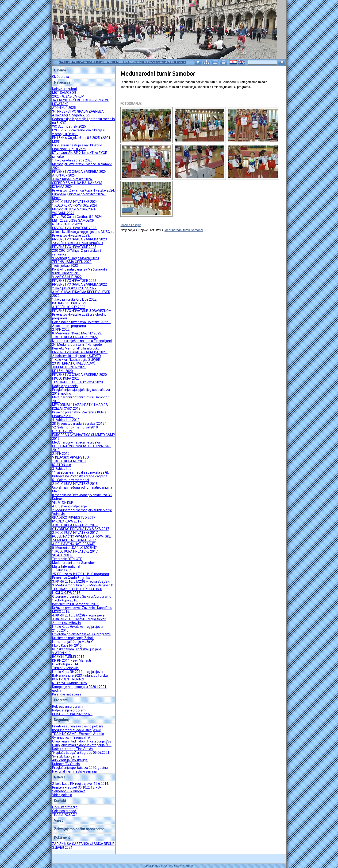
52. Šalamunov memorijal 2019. (75, 427)
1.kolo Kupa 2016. (65, 600)
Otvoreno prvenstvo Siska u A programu (82, 597)
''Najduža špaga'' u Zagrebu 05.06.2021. (81, 753)
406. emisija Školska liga (70, 760)
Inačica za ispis (131, 225)
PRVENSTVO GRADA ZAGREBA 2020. (80, 375)
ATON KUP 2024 (64, 175)
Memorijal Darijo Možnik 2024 (74, 209)
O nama (60, 70)
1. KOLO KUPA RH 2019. (69, 461)
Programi (61, 700)
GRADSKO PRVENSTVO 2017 (74, 518)
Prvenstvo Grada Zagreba (71, 578)
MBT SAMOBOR (64, 93)
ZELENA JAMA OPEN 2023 (72, 262)
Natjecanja (62, 82)
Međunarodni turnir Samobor (74, 563)
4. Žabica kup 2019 (66, 420)
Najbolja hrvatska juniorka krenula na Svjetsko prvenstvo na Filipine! (122, 62)
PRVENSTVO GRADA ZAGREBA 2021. (80, 352)
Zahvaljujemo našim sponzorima (79, 829)
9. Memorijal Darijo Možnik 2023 (75, 258)
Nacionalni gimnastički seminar (75, 771)
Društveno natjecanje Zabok (73, 638)
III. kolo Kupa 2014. (65, 664)
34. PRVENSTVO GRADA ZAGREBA (78, 111)
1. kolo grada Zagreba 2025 (72, 160)
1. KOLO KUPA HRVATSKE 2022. (75, 337)
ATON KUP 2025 (64, 108)
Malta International (66, 566)
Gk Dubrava (61, 77)
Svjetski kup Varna (66, 756)
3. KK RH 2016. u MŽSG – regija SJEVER (81, 581)
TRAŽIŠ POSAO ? (65, 815)
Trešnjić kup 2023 (65, 266)
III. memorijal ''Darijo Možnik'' (73, 642)
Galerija (60, 777)
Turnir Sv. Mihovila (65, 668)
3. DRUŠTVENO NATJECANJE (73, 544)
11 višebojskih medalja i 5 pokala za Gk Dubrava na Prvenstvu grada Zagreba (81, 474)
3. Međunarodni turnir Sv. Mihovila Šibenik (83, 585)
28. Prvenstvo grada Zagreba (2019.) (79, 424)
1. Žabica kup (62, 570)
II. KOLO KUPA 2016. (67, 593)
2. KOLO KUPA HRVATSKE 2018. (75, 484)
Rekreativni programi (68, 707)
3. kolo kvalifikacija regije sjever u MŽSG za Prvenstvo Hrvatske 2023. (83, 234)
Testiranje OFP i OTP (67, 559)
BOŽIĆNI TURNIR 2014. (69, 657)
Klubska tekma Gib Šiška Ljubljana (77, 649)
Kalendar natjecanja (67, 694)
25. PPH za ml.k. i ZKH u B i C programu (81, 574)
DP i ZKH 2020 (62, 371)
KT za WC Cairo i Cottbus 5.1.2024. (77, 217)
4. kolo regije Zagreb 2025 (71, 115)
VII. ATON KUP (62, 555)
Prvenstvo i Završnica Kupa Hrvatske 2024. (83, 190)
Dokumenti (62, 837)
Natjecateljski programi (69, 710)
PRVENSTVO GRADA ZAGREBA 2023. (80, 239)
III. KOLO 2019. (62, 431)
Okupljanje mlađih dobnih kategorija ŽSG (82, 741)
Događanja (62, 720)
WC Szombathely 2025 (69, 126)
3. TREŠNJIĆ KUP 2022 (69, 307)
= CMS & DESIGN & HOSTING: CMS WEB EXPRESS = (169, 866)
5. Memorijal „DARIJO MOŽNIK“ (75, 548)
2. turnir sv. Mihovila (66, 623)
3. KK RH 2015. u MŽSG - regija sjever (79, 619)
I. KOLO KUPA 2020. (66, 378)
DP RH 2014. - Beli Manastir (72, 660)
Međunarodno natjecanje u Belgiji (77, 442)
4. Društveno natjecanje (69, 506)
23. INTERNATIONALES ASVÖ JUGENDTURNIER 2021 (74, 365)
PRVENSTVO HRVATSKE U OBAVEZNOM (82, 311)
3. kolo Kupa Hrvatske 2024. (72, 179)
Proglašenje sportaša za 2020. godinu (80, 768)
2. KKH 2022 (61, 330)
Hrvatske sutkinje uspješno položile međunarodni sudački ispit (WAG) (78, 728)
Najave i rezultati (64, 89)
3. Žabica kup (62, 469)
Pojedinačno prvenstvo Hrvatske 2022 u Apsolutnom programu (81, 324)
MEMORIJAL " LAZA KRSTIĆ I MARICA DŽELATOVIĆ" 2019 (80, 407)
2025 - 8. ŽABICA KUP (68, 96)
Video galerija (62, 795)
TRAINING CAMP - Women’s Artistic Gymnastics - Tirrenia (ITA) (78, 736)
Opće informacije (65, 807)
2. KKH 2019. (61, 454)
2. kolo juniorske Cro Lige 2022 (74, 288)
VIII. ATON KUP (63, 503)
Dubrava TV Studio (66, 764)
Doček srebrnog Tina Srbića (72, 749)
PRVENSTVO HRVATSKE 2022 (74, 281)
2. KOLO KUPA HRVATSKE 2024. (75, 202)
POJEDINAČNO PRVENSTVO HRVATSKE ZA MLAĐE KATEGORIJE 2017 (81, 538)
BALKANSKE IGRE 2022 (69, 303)
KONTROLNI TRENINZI (68, 679)
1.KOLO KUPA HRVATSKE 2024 (75, 205)
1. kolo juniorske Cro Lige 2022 (74, 299)
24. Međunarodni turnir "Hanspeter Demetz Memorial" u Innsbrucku (78, 346)
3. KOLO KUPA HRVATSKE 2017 (75, 525)
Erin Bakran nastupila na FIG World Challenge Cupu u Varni (77, 147)
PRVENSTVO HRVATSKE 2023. (75, 228)
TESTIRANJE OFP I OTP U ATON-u (77, 589)
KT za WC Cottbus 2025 (69, 683)
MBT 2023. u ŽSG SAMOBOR (73, 220)
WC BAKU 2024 (63, 213)
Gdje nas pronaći (64, 811)
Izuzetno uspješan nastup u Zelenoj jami (82, 341)
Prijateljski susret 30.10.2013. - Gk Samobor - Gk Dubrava (77, 789)
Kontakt (60, 801)
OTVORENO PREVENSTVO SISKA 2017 (81, 529)
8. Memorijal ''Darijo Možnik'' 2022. (77, 333)
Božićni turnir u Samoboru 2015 (75, 604)
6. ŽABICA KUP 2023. (67, 224)
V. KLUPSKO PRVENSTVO (71, 457)
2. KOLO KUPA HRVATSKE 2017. (75, 533)
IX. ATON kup (62, 465)
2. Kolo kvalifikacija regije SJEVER (77, 356)
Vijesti (59, 821)
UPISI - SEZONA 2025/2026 (72, 714)
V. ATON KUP (61, 653)
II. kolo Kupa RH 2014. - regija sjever (78, 672)
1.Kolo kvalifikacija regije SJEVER (76, 360)
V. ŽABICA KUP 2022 (67, 277)
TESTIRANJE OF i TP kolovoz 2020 (77, 382)
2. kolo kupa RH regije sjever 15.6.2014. (81, 784)
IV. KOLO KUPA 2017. (67, 521)
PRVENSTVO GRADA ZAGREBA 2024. (80, 172)
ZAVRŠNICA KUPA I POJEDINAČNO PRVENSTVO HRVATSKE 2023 (77, 245)
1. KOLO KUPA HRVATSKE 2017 (75, 551)
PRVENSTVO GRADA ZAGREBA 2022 (79, 284)
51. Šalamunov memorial (71, 480)
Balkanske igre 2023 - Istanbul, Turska (80, 676)
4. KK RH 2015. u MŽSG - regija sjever (79, 615)
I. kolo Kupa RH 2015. (67, 645)
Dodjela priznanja (65, 386)
